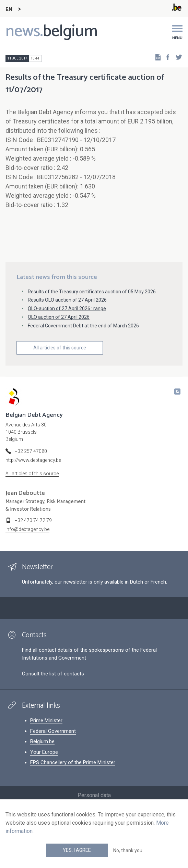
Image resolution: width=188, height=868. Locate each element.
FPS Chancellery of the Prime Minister (73, 762)
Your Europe (44, 752)
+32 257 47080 (31, 451)
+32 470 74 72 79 (33, 520)
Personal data (94, 795)
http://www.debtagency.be (33, 460)
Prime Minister (46, 720)
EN (9, 9)
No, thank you (128, 850)
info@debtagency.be (27, 529)
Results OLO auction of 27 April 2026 (67, 300)
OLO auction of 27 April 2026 (59, 317)
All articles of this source (60, 348)
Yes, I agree (77, 850)
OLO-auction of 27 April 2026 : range (67, 308)
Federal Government (53, 731)
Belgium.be (42, 741)
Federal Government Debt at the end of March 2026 (83, 326)
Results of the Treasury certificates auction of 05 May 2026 (92, 292)
